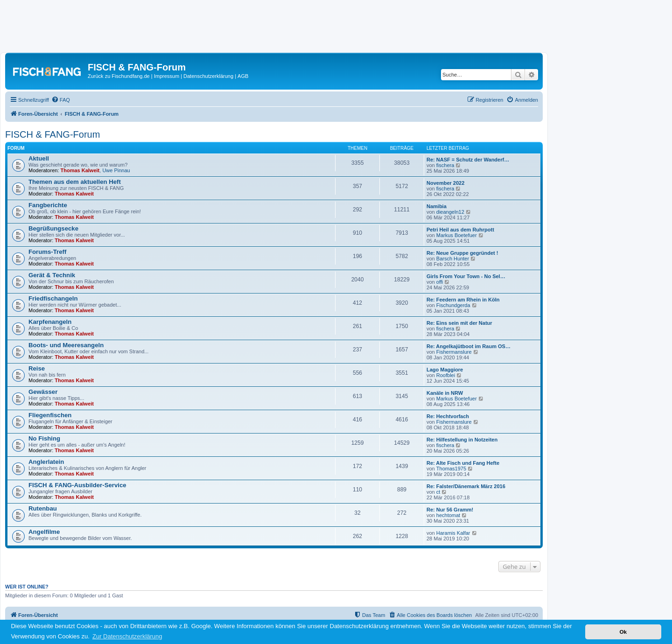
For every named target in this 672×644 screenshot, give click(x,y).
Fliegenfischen (50, 415)
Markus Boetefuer (457, 235)
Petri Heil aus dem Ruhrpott (460, 230)
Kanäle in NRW (445, 393)
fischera (445, 165)
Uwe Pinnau (116, 170)
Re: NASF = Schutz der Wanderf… (468, 160)
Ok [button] (623, 632)
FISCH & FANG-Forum (52, 134)
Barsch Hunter (453, 259)
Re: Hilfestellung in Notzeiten (462, 440)
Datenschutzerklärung (208, 76)
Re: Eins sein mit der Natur (459, 323)
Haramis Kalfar (453, 533)
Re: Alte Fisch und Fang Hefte (463, 463)
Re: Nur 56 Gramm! (450, 510)
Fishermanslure (454, 352)
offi (440, 282)
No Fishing (44, 438)
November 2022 (445, 183)
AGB (243, 76)
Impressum (167, 76)
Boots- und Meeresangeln (66, 345)
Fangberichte (48, 205)
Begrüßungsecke (53, 228)
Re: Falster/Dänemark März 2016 (466, 486)
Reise (37, 368)
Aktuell (39, 158)
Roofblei (446, 375)
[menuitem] (61, 100)
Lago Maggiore (445, 370)
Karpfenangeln (50, 322)
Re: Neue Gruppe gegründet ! (462, 253)
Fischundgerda (453, 305)
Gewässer (43, 392)
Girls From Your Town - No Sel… (466, 276)
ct (438, 492)
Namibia (437, 206)
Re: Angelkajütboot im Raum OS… (469, 346)
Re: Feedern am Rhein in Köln (463, 300)
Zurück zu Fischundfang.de (119, 76)
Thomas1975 (451, 469)
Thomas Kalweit (80, 170)
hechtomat (448, 515)
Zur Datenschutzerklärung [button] (127, 636)
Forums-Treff (47, 252)
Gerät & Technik (52, 275)
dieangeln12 (450, 212)
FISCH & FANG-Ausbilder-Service (77, 485)
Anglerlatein (46, 462)
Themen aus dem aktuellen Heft (75, 182)
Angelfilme (44, 532)
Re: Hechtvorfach (448, 416)
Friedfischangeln (53, 298)
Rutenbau (43, 508)
